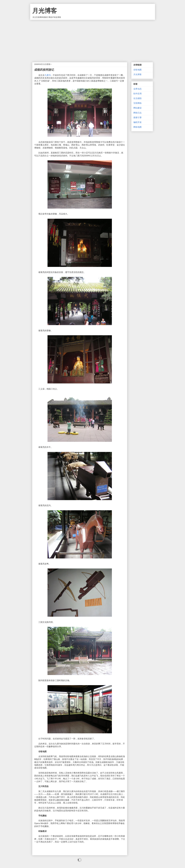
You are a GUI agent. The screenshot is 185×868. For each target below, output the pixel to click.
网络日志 (137, 113)
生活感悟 (137, 98)
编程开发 (137, 122)
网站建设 (137, 108)
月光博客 (45, 11)
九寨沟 (48, 75)
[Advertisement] (93, 39)
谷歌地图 (137, 70)
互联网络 (137, 103)
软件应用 (137, 94)
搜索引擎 (137, 118)
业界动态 (137, 89)
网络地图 (137, 127)
